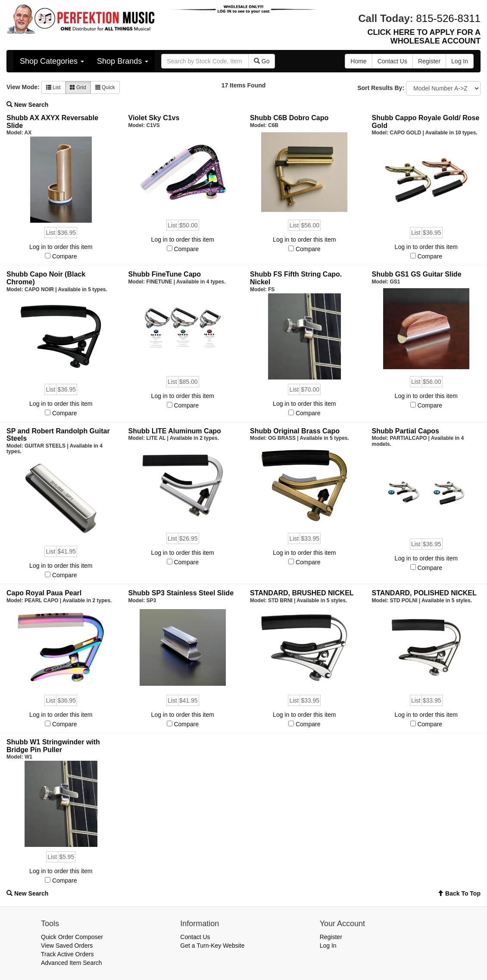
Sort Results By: (381, 88)
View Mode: (23, 87)
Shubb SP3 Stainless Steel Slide (181, 593)
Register (331, 937)
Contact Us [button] (392, 61)
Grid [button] (78, 87)
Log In (328, 946)
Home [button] (358, 61)
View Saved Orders (67, 946)
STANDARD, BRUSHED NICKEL (302, 593)
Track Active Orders (67, 954)
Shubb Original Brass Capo (295, 431)
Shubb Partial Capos (406, 431)
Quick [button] (105, 87)
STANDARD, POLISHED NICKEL (424, 593)
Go (262, 61)
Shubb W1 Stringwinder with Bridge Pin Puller (53, 746)
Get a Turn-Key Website (212, 946)
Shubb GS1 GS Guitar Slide (417, 274)
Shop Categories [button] (52, 61)
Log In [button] (460, 61)
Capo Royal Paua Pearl (44, 593)
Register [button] (429, 61)
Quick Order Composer (72, 937)
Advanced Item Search (72, 963)
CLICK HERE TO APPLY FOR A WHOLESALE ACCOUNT (424, 37)
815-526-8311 (448, 18)
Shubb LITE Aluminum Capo (175, 431)
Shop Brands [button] (123, 61)
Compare (65, 256)
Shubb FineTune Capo (165, 274)
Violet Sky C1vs (154, 118)
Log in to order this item (61, 247)
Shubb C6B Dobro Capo (289, 118)
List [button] (53, 87)
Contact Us (195, 937)
